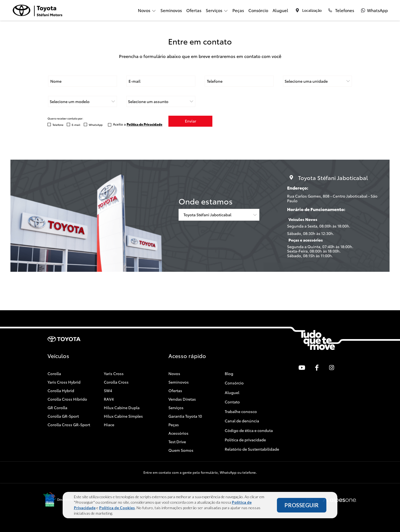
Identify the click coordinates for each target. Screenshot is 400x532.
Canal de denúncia (242, 421)
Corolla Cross (116, 382)
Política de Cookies (117, 508)
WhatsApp (96, 125)
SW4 (108, 390)
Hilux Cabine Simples (123, 416)
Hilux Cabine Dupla (122, 408)
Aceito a (138, 124)
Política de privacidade (245, 440)
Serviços (176, 408)
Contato (232, 402)
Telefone (58, 125)
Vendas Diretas (182, 399)
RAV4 (109, 399)
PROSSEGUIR (302, 506)
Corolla (54, 373)
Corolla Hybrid (61, 390)
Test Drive (177, 442)
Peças (238, 10)
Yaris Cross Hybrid (64, 382)
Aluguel (280, 10)
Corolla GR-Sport (63, 416)
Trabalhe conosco (241, 411)
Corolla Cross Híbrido (67, 399)
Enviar (191, 121)
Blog (229, 373)
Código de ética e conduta (249, 430)
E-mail (76, 125)
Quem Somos (181, 450)
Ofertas (194, 10)
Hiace (109, 425)
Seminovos (171, 10)
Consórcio (258, 10)
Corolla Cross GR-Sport (69, 425)
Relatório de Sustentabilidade (252, 449)
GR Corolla (57, 408)
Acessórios (178, 433)
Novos (174, 373)
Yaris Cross (114, 373)
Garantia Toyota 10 (185, 416)
